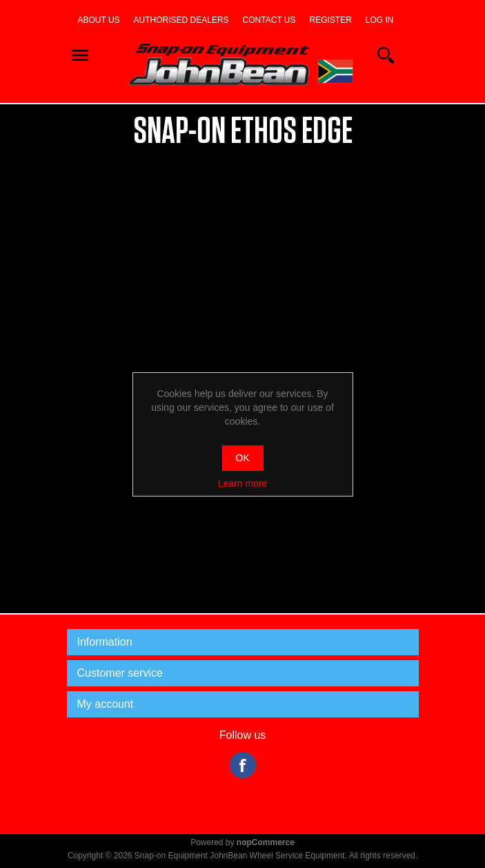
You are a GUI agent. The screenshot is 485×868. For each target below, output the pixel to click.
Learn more (243, 483)
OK (242, 458)
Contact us (269, 20)
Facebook (243, 765)
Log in (380, 20)
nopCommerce (266, 842)
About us (98, 20)
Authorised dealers (181, 20)
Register (331, 20)
